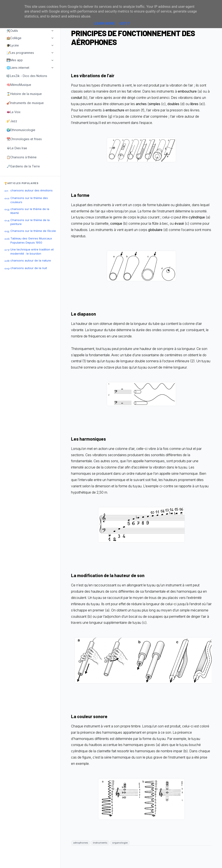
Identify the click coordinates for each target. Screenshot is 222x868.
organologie (120, 843)
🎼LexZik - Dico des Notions (27, 76)
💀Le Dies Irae (17, 148)
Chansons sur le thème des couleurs (29, 200)
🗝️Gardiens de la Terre (23, 166)
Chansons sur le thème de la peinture (30, 222)
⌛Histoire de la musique (24, 94)
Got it (125, 23)
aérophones (81, 843)
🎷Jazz (12, 121)
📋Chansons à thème (22, 157)
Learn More (104, 23)
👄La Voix (14, 112)
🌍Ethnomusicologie (21, 130)
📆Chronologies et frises (24, 139)
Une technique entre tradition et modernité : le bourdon (32, 251)
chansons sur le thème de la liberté (30, 211)
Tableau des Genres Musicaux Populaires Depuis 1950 (31, 240)
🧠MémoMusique (19, 85)
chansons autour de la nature (31, 260)
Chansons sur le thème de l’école (33, 231)
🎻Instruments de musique (25, 103)
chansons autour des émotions (32, 190)
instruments (100, 843)
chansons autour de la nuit (29, 268)
